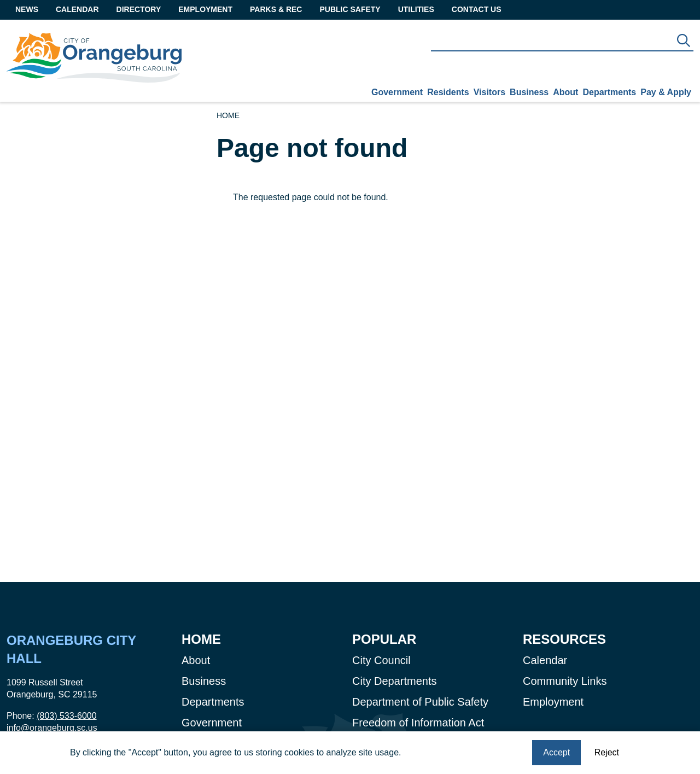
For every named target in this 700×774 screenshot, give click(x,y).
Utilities (416, 9)
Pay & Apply (666, 92)
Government (397, 92)
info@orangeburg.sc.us (52, 728)
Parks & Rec (276, 9)
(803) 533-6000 (66, 716)
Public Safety (350, 9)
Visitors (489, 92)
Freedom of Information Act (418, 723)
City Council (381, 660)
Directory (139, 9)
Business (529, 92)
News (27, 9)
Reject (607, 753)
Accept (556, 753)
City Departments (395, 681)
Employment (205, 9)
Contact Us (477, 9)
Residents (448, 92)
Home (228, 115)
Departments (609, 92)
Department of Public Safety (420, 702)
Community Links (565, 681)
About (565, 92)
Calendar (77, 9)
